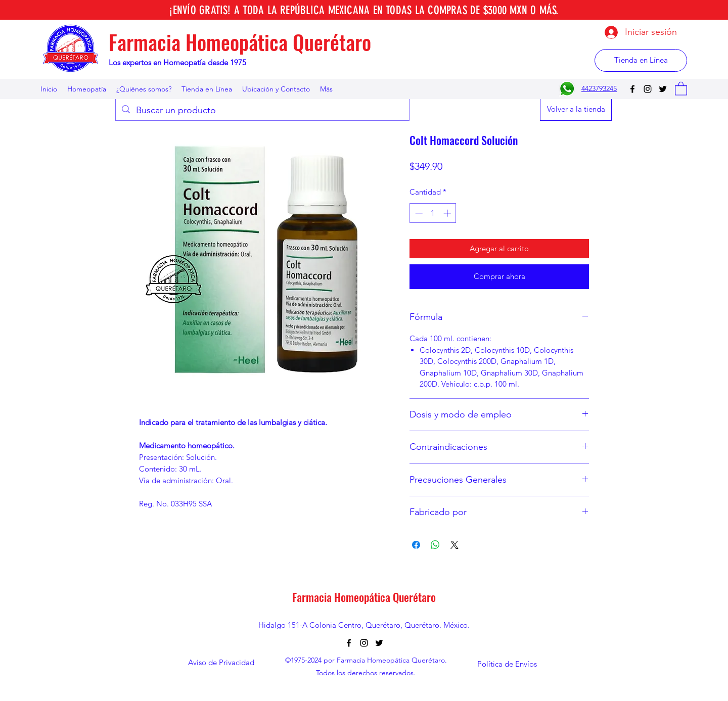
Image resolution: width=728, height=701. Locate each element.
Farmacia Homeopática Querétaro (240, 42)
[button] (681, 88)
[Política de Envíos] (507, 664)
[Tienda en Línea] (641, 60)
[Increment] (448, 213)
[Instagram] (648, 89)
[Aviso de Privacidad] (221, 663)
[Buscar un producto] (262, 111)
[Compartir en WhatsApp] (435, 545)
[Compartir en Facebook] (416, 545)
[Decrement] (418, 213)
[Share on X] (454, 545)
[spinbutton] (433, 213)
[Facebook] (632, 89)
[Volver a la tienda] (576, 109)
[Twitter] (663, 89)
